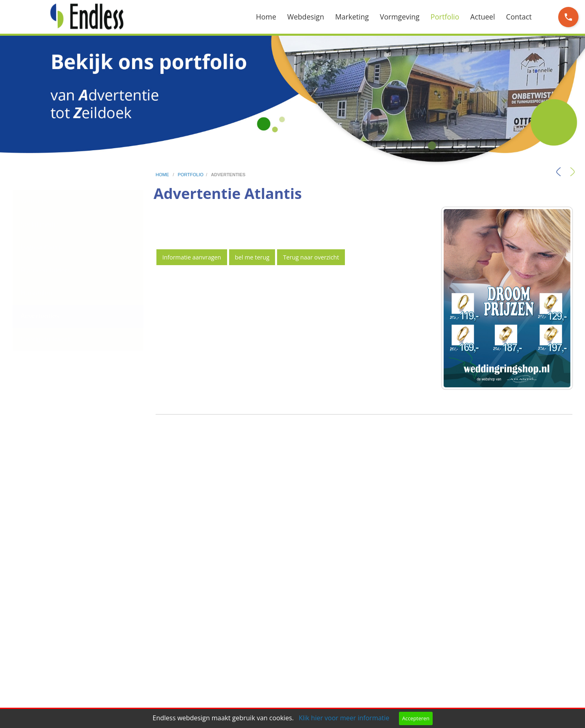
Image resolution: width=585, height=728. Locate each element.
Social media (40, 224)
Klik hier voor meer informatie (344, 718)
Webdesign (306, 17)
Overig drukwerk (46, 339)
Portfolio (445, 17)
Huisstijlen (37, 293)
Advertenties (40, 316)
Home (266, 17)
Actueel (483, 17)
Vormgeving (400, 17)
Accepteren (416, 718)
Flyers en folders (46, 270)
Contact (519, 17)
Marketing (352, 17)
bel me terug (252, 257)
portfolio (190, 175)
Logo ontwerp (42, 247)
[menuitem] (272, 17)
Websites (35, 201)
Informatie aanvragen (192, 257)
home (163, 175)
